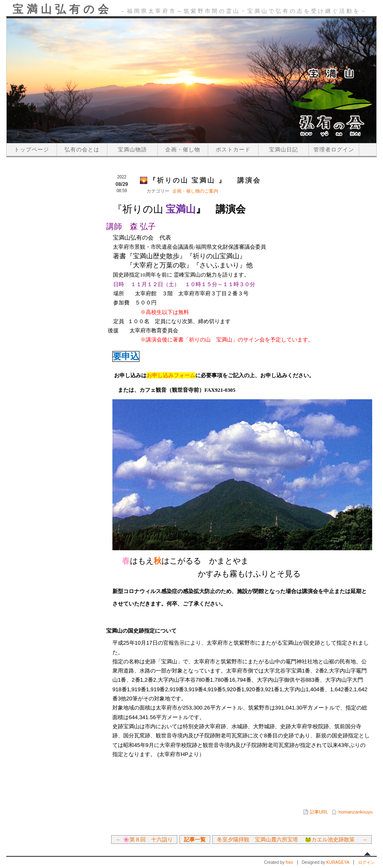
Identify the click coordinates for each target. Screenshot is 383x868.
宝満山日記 (284, 150)
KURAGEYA (338, 862)
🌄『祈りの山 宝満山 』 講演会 (200, 180)
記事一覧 (195, 840)
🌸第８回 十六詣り (148, 840)
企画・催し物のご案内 (195, 191)
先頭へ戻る (367, 854)
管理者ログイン (334, 150)
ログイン (366, 862)
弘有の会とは (82, 150)
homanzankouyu (356, 812)
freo (289, 862)
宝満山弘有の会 (62, 9)
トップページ (32, 150)
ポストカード (233, 150)
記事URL (319, 812)
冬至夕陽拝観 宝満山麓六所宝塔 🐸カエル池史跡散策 (289, 840)
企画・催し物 (183, 150)
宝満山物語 (132, 150)
